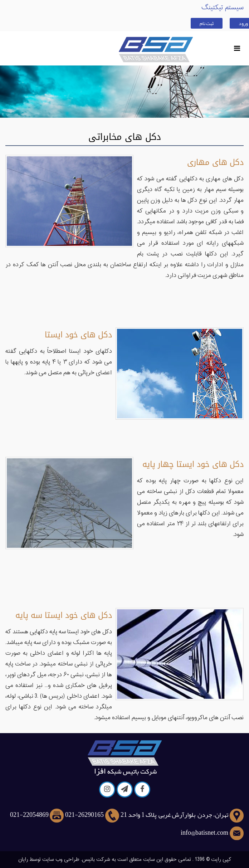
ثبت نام (207, 23)
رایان (23, 860)
